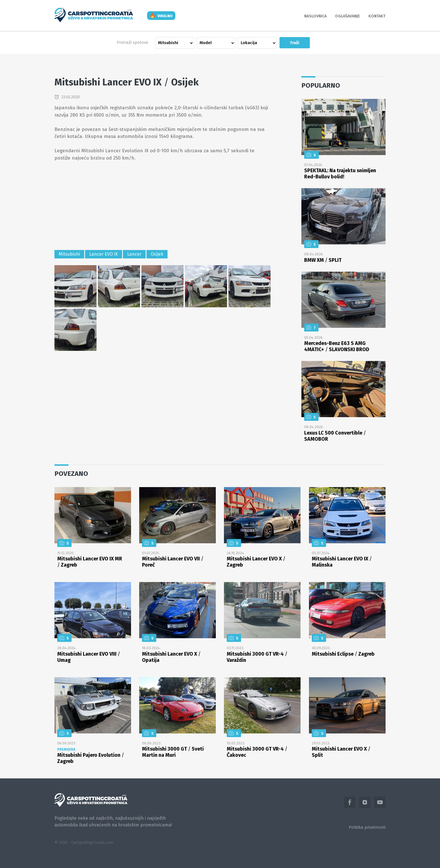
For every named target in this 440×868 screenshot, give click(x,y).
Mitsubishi (69, 254)
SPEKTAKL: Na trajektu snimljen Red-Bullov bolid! (340, 174)
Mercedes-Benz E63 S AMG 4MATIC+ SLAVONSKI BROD (337, 346)
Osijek (157, 254)
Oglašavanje (348, 16)
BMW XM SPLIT (323, 260)
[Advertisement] (162, 206)
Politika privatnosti (367, 827)
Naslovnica (315, 16)
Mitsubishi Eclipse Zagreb (343, 654)
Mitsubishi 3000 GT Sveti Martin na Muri (173, 752)
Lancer (134, 254)
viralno (165, 16)
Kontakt (377, 16)
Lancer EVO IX (104, 254)
